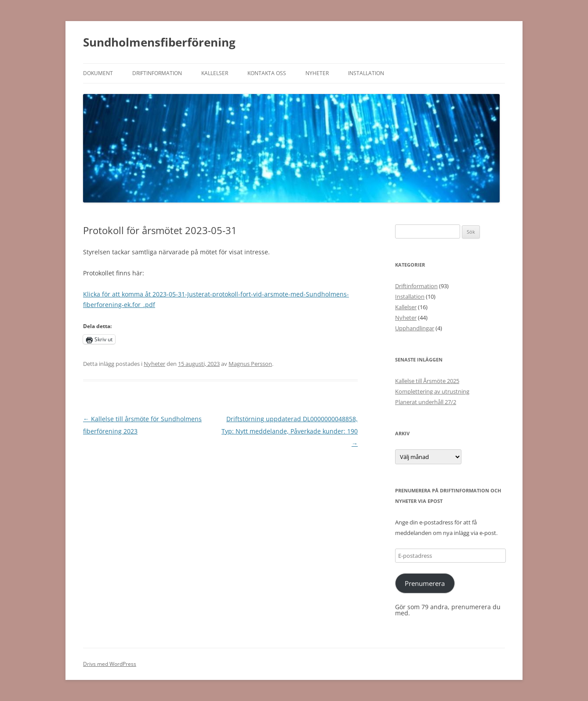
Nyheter (317, 73)
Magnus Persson (250, 364)
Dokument (98, 73)
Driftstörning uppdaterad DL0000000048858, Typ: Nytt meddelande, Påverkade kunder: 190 (290, 431)
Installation (366, 73)
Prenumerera (425, 583)
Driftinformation (157, 73)
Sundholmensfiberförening (159, 42)
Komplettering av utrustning (432, 391)
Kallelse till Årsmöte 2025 (427, 381)
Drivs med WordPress (110, 664)
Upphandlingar (415, 328)
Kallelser (215, 73)
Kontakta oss (267, 73)
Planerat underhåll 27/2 (426, 402)
